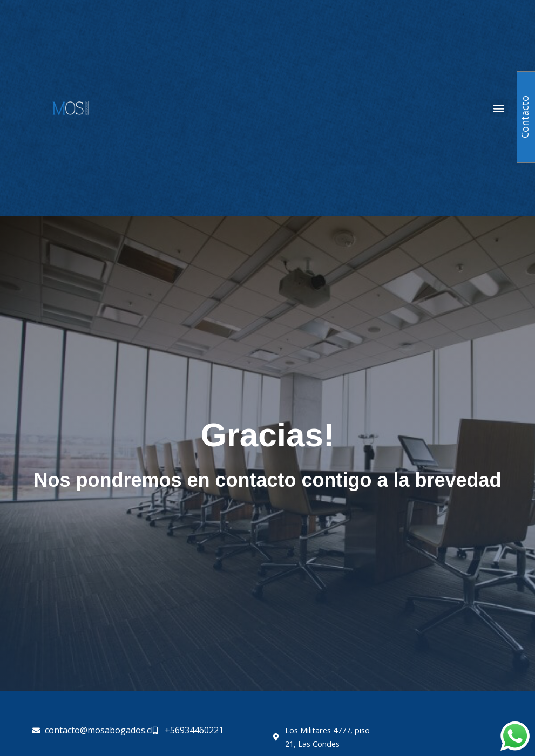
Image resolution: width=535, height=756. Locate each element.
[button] (499, 108)
